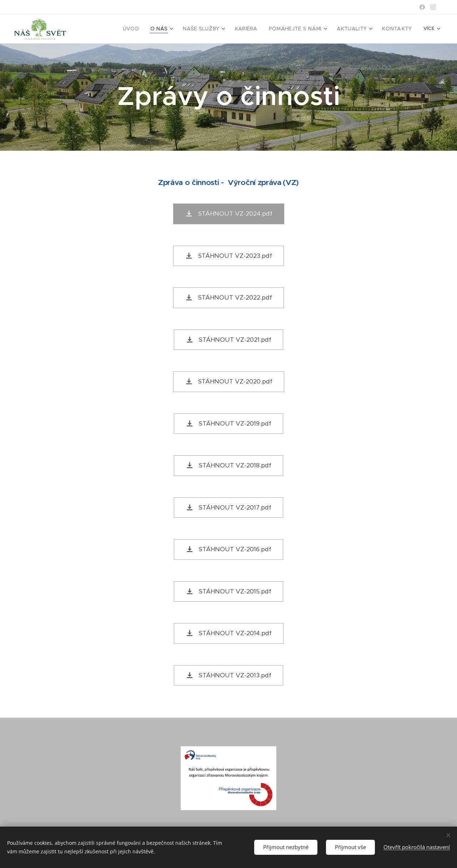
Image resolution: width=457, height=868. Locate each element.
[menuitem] (151, 29)
